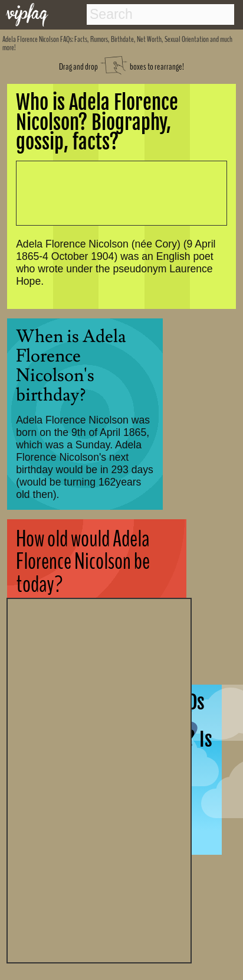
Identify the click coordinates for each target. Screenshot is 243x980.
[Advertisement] (99, 779)
